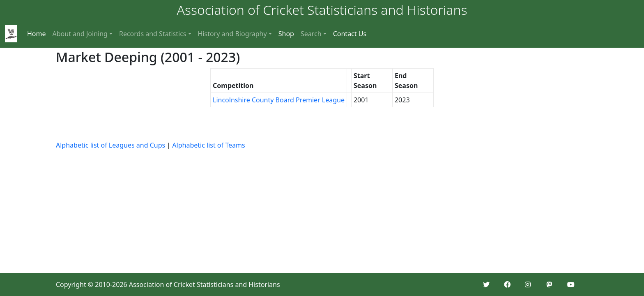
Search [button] (311, 34)
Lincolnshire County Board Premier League (279, 100)
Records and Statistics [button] (153, 34)
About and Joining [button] (80, 34)
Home (37, 34)
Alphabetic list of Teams (208, 145)
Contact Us (350, 34)
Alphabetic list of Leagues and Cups (110, 145)
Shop (286, 34)
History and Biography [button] (232, 34)
